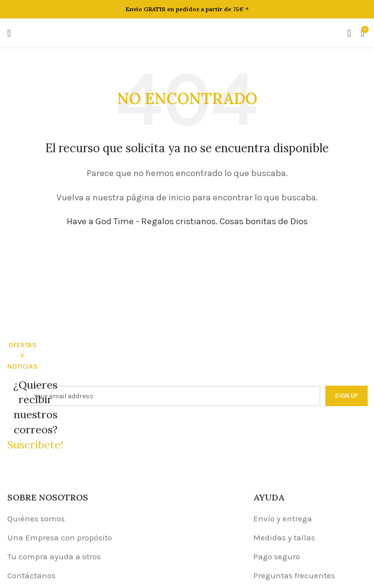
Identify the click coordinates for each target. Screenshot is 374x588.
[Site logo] (187, 32)
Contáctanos (31, 575)
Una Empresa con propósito (60, 537)
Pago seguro (277, 556)
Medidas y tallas (284, 537)
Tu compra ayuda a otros (54, 556)
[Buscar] (349, 33)
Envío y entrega (283, 518)
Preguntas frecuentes (294, 575)
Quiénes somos (36, 518)
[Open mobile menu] (9, 33)
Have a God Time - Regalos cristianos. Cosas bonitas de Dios (187, 221)
